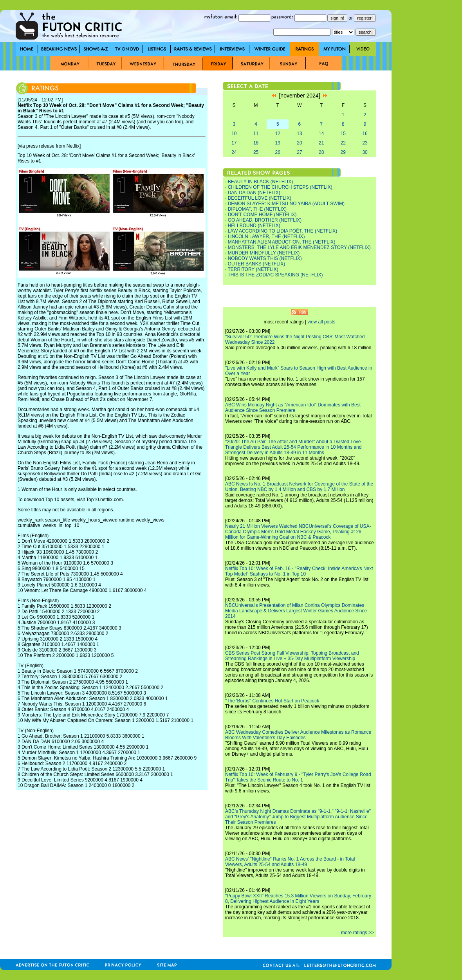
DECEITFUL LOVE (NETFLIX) (260, 198)
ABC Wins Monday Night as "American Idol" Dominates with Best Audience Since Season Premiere (293, 408)
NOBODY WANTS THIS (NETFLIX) (265, 258)
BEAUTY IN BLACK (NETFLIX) (260, 182)
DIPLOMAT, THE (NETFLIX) (257, 209)
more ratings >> (357, 933)
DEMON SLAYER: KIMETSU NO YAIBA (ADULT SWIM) (286, 204)
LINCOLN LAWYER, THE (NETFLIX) (266, 236)
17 (234, 143)
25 (256, 152)
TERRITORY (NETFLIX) (253, 269)
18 (256, 143)
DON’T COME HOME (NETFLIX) (262, 215)
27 (299, 152)
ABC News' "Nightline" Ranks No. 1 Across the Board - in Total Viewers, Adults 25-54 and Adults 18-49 (290, 862)
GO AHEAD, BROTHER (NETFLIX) (265, 220)
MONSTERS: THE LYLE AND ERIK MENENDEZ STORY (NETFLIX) (299, 247)
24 (234, 152)
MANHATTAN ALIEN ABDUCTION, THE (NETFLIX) (282, 242)
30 (365, 152)
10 (234, 134)
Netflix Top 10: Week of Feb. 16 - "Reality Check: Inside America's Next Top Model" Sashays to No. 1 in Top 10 (299, 571)
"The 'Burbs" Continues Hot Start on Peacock (272, 701)
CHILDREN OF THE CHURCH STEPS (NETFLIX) (280, 187)
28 (321, 152)
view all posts (321, 322)
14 (321, 134)
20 (299, 143)
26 (278, 152)
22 (343, 143)
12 (278, 134)
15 (343, 134)
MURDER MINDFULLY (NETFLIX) (264, 253)
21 (321, 143)
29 (343, 152)
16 (365, 134)
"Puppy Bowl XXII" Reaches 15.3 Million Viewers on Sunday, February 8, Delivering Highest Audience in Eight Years (298, 899)
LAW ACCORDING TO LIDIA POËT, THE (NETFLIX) (283, 231)
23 (365, 143)
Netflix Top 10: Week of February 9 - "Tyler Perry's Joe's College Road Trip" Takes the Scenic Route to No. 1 (298, 777)
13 (299, 134)
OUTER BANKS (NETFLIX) (257, 264)
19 (278, 143)
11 (256, 134)
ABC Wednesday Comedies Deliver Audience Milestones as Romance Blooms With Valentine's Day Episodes (298, 735)
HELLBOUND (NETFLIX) (254, 226)
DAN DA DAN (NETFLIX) (254, 193)
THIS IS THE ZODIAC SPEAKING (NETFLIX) (275, 275)
